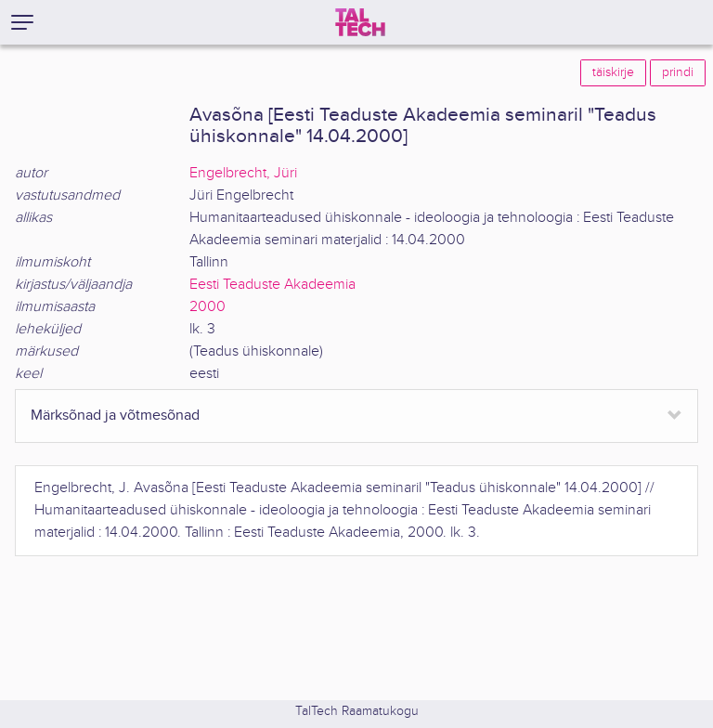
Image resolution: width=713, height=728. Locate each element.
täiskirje (613, 72)
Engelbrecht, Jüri (243, 173)
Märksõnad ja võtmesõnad (115, 416)
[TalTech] (360, 22)
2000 (207, 307)
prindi (678, 72)
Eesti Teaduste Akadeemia (272, 285)
